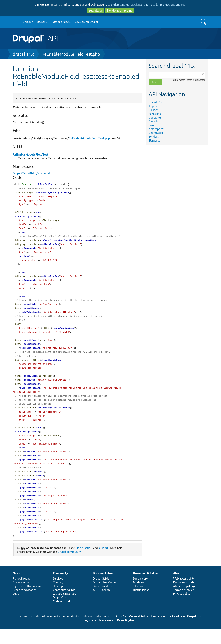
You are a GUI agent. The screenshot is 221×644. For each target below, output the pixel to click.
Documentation (103, 588)
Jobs (16, 609)
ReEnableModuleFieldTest (31, 154)
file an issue (83, 563)
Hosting (58, 601)
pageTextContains (30, 397)
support (103, 563)
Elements (154, 141)
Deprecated (156, 133)
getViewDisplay (50, 280)
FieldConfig (22, 218)
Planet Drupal (21, 594)
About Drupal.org (184, 601)
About (177, 588)
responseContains (30, 355)
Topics (153, 106)
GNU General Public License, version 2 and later (154, 632)
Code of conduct (63, 617)
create (65, 193)
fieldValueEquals (30, 318)
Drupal (192, 632)
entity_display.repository (80, 243)
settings (24, 260)
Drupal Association (185, 598)
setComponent (28, 251)
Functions (155, 114)
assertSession (32, 314)
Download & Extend (146, 588)
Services (154, 137)
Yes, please (96, 11)
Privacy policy (182, 609)
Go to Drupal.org (16, 22)
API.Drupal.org (102, 605)
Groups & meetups (64, 609)
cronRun (28, 514)
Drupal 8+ (43, 22)
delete (39, 484)
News (16, 588)
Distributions (141, 605)
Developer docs (103, 601)
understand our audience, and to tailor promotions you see (148, 5)
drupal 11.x (23, 54)
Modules (139, 598)
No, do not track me (120, 11)
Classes (153, 110)
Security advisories (25, 605)
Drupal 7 (28, 22)
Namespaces (157, 129)
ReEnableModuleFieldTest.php (71, 54)
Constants (155, 118)
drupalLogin (31, 384)
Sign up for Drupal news (28, 601)
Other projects (62, 22)
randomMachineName (63, 335)
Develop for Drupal (86, 22)
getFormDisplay (50, 247)
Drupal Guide (101, 594)
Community (60, 588)
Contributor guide (64, 605)
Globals (153, 121)
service (58, 243)
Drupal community (69, 567)
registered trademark (98, 636)
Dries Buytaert (127, 636)
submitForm (30, 347)
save (38, 214)
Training (58, 598)
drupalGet (30, 310)
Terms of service (184, 605)
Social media (21, 598)
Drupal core (140, 594)
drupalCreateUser (51, 368)
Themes (138, 601)
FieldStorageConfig (48, 193)
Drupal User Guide (104, 598)
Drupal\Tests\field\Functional (31, 173)
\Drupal (47, 243)
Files (151, 125)
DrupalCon (59, 613)
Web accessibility (184, 594)
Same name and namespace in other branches (47, 98)
